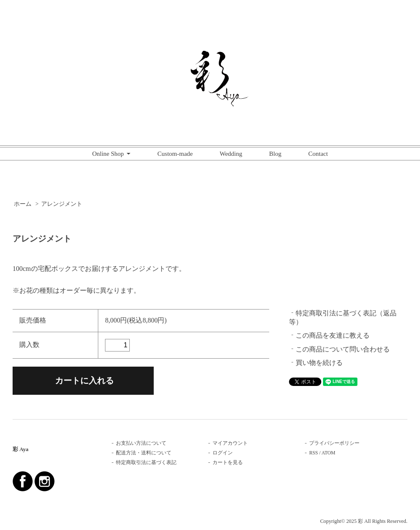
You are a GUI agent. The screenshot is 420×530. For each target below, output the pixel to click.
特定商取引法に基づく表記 (146, 463)
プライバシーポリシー (334, 443)
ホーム (23, 204)
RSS (314, 453)
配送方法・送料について (144, 453)
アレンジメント (62, 204)
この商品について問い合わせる (343, 349)
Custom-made (175, 154)
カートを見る (228, 463)
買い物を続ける (319, 363)
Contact (318, 154)
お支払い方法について (141, 443)
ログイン (223, 453)
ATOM (329, 453)
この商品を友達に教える (333, 335)
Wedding (231, 154)
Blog (275, 154)
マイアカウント (230, 443)
